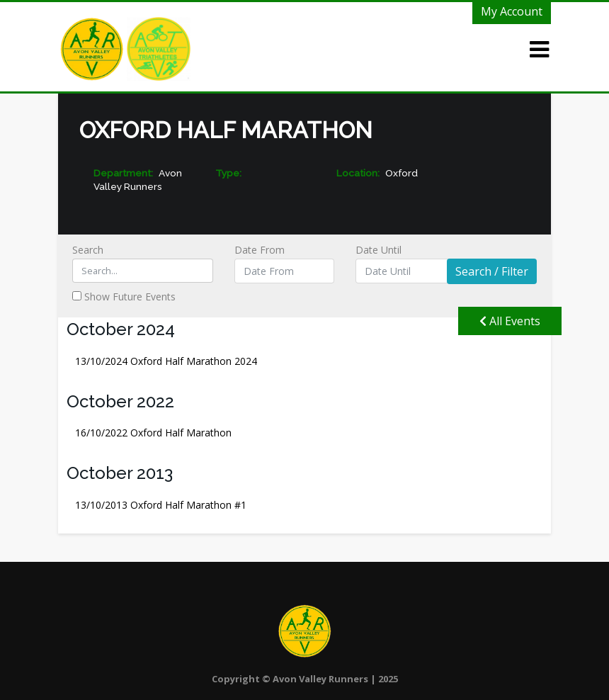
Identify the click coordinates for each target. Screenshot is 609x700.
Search (143, 263)
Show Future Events (124, 297)
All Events (510, 321)
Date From (285, 263)
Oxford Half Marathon (153, 433)
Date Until (406, 263)
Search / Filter (492, 271)
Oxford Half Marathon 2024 (166, 361)
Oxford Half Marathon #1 (161, 505)
